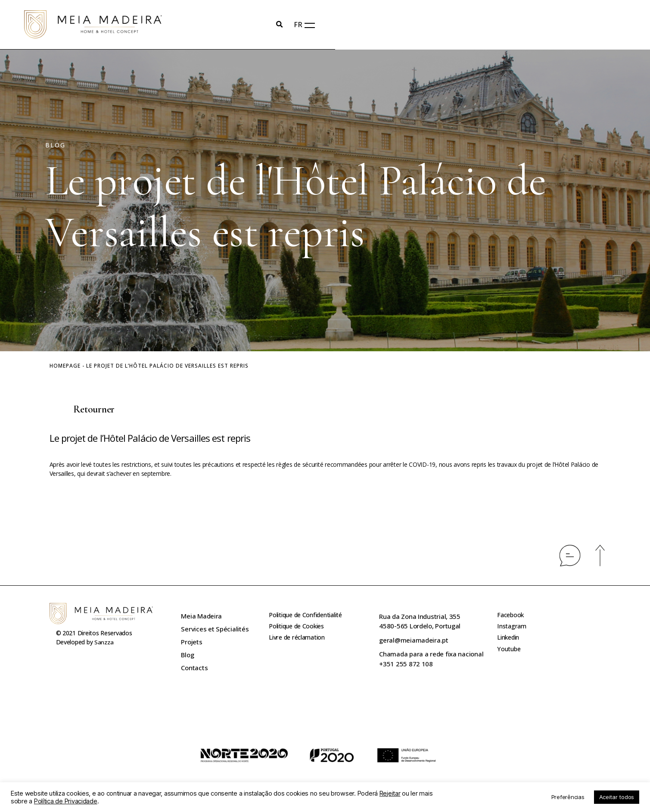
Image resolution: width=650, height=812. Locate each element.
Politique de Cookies (299, 629)
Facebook (511, 616)
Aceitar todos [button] (617, 797)
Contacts (194, 668)
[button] (82, 411)
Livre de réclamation (300, 642)
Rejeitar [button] (390, 793)
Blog (187, 655)
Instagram (513, 629)
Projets (191, 642)
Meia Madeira (201, 616)
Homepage (65, 366)
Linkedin (510, 642)
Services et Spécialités (215, 629)
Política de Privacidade (66, 801)
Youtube (510, 655)
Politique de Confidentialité (309, 616)
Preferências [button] (568, 797)
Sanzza (104, 642)
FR (589, 25)
